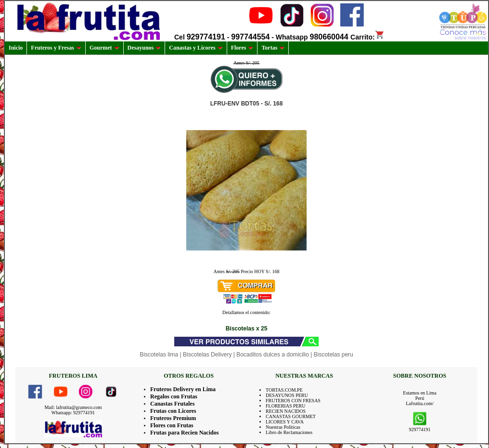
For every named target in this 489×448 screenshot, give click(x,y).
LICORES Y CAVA (285, 422)
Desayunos (144, 48)
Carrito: (367, 37)
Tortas (273, 48)
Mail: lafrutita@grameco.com (73, 407)
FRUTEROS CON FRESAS (293, 401)
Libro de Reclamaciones (289, 432)
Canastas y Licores (196, 48)
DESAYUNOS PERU (287, 395)
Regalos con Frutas (174, 396)
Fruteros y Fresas (56, 48)
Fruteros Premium (173, 418)
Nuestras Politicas (283, 427)
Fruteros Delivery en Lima (183, 389)
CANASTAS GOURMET (291, 416)
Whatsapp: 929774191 (73, 413)
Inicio (16, 48)
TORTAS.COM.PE (284, 390)
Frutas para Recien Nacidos (184, 433)
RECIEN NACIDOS (286, 411)
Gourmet (104, 48)
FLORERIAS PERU (286, 406)
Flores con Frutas (172, 425)
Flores (242, 48)
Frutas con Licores (173, 411)
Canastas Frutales (172, 404)
